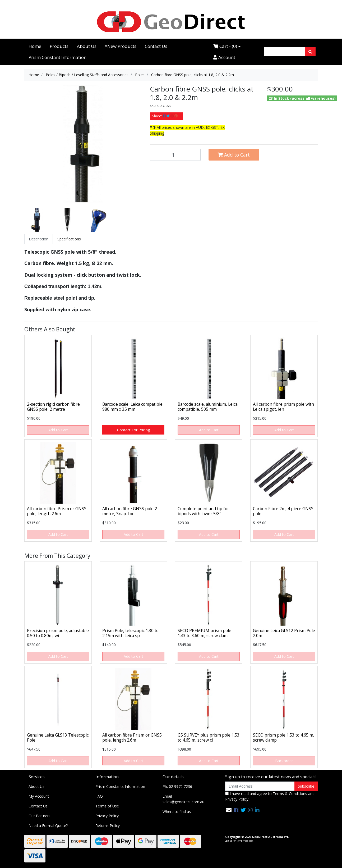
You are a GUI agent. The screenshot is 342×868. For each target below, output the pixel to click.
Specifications (69, 239)
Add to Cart (234, 155)
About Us (87, 46)
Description (39, 239)
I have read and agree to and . (270, 796)
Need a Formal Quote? (48, 826)
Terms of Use (107, 806)
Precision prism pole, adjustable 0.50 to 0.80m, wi (58, 633)
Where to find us (177, 812)
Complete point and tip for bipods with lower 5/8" (203, 511)
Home (35, 46)
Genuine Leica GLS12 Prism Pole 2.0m (284, 633)
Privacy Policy (107, 816)
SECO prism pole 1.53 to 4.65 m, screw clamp (284, 737)
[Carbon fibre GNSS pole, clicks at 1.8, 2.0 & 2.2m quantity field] (175, 155)
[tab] (39, 239)
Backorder (284, 761)
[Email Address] (260, 786)
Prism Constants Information (120, 786)
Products (59, 46)
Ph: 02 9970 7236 (177, 786)
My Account (39, 796)
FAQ (99, 796)
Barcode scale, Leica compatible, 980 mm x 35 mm (133, 407)
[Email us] (229, 810)
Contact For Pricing (133, 430)
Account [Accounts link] (224, 57)
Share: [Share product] (165, 116)
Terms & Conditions (290, 794)
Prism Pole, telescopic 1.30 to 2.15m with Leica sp (130, 633)
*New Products (121, 46)
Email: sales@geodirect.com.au (183, 799)
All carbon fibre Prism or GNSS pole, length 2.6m (57, 511)
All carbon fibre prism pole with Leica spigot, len (283, 407)
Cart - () (225, 46)
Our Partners (40, 816)
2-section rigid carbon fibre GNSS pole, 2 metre (53, 407)
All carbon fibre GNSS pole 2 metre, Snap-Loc (130, 511)
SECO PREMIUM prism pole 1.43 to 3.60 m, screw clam (204, 633)
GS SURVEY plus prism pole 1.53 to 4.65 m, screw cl (209, 737)
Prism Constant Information (57, 57)
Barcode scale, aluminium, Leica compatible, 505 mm (208, 407)
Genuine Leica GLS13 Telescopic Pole (58, 737)
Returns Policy (108, 826)
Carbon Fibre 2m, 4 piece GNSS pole (283, 511)
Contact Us (156, 46)
